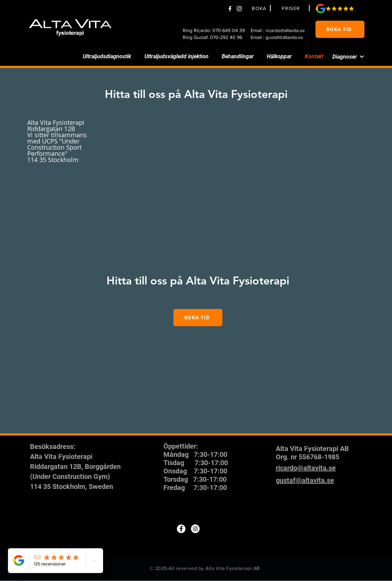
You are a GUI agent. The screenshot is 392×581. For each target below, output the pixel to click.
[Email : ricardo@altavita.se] (280, 30)
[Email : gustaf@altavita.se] (280, 37)
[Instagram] (195, 529)
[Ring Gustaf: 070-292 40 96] (215, 37)
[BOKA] (260, 8)
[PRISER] (292, 8)
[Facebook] (230, 9)
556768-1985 (319, 457)
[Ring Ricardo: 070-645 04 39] (215, 30)
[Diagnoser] (343, 57)
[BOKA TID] (340, 29)
